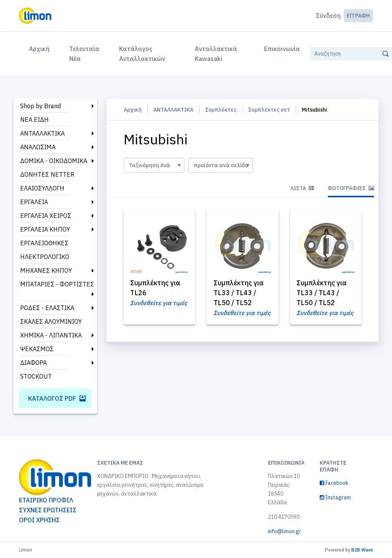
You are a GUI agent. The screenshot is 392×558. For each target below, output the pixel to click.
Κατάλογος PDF (57, 398)
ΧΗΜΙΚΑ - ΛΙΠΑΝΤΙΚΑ (51, 335)
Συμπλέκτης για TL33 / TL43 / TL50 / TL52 (239, 293)
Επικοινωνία (282, 49)
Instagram (335, 497)
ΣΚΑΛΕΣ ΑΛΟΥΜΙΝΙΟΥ (51, 321)
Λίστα (302, 188)
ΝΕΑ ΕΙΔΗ (34, 120)
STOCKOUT (36, 376)
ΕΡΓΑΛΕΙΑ (34, 202)
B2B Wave (362, 550)
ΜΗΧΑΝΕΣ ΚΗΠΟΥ (46, 270)
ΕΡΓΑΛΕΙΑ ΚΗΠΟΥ (45, 229)
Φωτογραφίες (351, 188)
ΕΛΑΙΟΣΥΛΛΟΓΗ (42, 188)
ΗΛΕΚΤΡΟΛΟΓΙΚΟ (45, 257)
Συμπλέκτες (221, 110)
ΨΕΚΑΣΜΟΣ (37, 349)
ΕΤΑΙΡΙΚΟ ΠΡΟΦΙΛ (46, 500)
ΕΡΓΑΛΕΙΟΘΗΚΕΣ (44, 243)
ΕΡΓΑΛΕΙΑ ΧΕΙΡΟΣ (46, 216)
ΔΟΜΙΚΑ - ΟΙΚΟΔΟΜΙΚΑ (54, 161)
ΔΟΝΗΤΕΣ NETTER (47, 174)
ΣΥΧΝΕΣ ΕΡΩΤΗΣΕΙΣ (48, 510)
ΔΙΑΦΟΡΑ (33, 363)
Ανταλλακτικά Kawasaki (216, 54)
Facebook (334, 483)
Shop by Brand (41, 106)
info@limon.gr (284, 531)
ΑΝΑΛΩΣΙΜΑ (38, 147)
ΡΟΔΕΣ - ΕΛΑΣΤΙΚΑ (47, 308)
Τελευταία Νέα (84, 54)
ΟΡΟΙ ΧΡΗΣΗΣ (39, 520)
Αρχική (41, 48)
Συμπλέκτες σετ (269, 110)
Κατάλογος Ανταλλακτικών (142, 54)
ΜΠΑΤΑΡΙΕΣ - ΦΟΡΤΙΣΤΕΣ (57, 284)
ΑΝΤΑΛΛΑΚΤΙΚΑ (42, 133)
